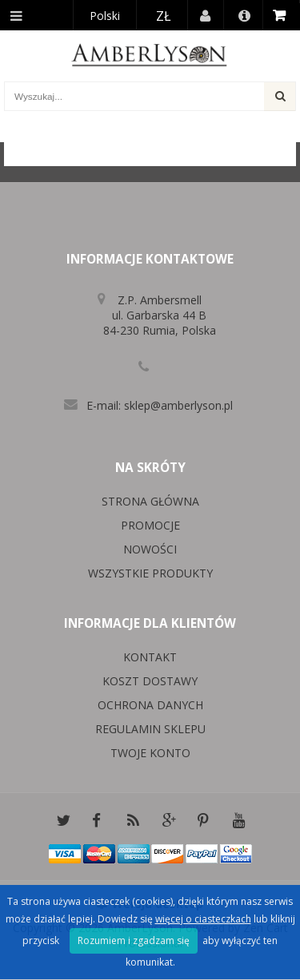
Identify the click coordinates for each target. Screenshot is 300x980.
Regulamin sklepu (150, 729)
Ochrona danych (150, 705)
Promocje (150, 525)
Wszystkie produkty (150, 573)
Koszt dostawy (150, 681)
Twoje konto (150, 753)
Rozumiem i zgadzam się (134, 940)
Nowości (150, 549)
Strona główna (150, 501)
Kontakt (150, 657)
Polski (105, 16)
